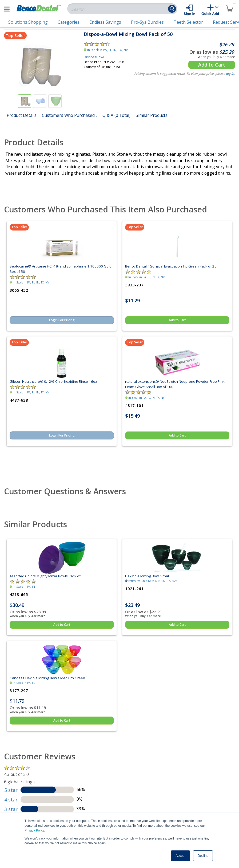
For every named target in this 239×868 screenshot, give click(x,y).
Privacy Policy (34, 830)
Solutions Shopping (28, 22)
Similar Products (152, 115)
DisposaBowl (94, 57)
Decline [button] (203, 856)
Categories (69, 22)
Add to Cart (212, 65)
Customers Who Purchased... (69, 115)
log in (230, 74)
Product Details (22, 115)
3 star (11, 809)
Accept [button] (180, 856)
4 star (11, 800)
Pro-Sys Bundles (147, 22)
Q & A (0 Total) (116, 115)
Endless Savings (105, 22)
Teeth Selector (188, 22)
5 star (11, 790)
